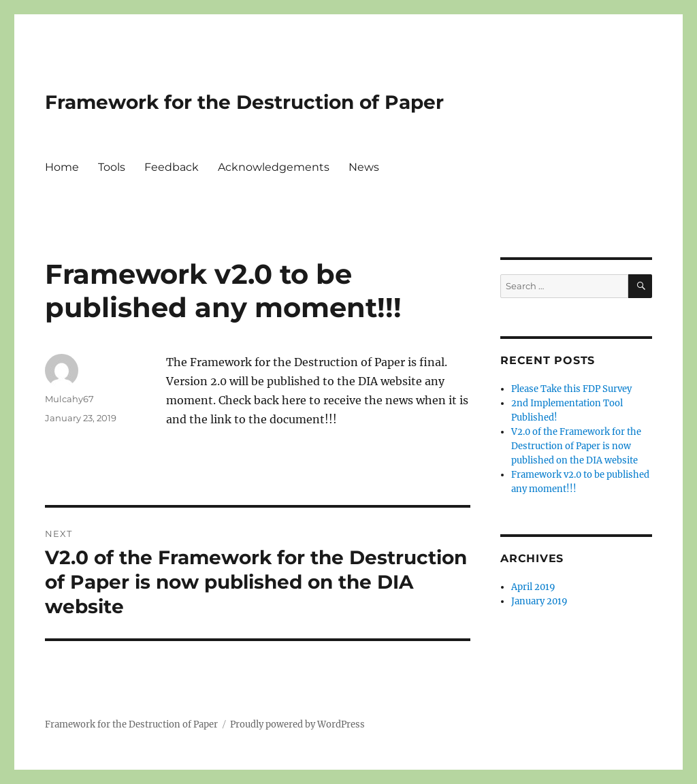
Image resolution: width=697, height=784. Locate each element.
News (364, 167)
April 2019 (533, 587)
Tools (112, 167)
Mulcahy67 (69, 399)
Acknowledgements (274, 167)
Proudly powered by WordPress (297, 724)
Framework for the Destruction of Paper (244, 102)
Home (62, 167)
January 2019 (539, 601)
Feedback (172, 167)
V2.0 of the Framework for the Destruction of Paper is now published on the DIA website (576, 446)
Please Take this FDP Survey (571, 389)
